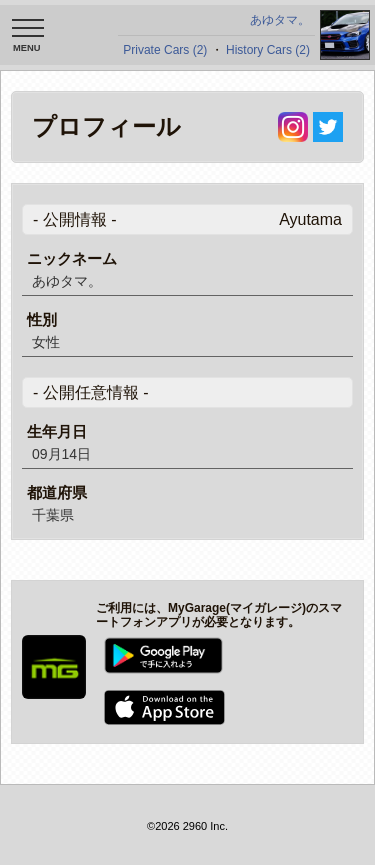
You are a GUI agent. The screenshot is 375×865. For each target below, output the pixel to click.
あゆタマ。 (280, 20)
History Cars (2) (268, 50)
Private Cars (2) (165, 50)
